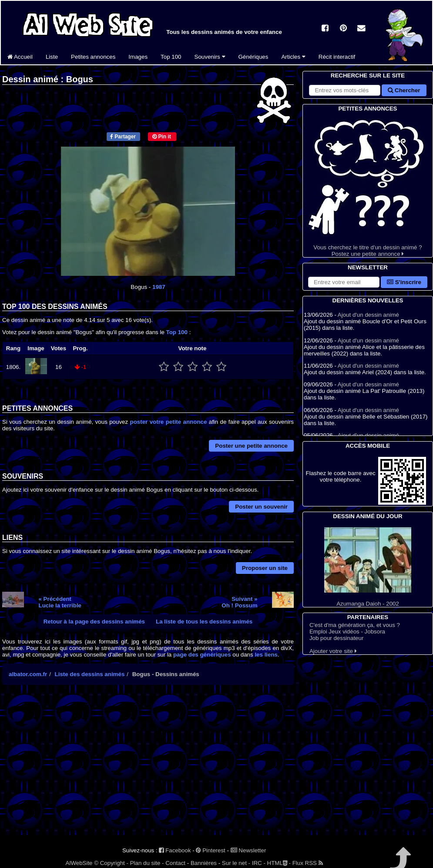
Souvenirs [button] (210, 57)
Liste (52, 57)
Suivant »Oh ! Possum (239, 602)
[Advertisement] (148, 767)
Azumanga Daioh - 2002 (368, 567)
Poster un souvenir (261, 507)
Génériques (253, 57)
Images (138, 57)
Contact (175, 863)
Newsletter (248, 850)
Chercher (404, 90)
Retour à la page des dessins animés (94, 622)
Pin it (162, 137)
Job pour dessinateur (336, 638)
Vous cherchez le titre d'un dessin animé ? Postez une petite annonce (368, 185)
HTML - (279, 863)
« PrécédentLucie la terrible (60, 602)
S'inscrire (404, 282)
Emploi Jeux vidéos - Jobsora (347, 632)
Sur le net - (236, 863)
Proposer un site (265, 568)
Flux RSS (308, 863)
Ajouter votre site (333, 651)
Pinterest (210, 850)
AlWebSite (79, 863)
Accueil (20, 57)
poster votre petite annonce (169, 422)
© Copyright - (111, 863)
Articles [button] (293, 57)
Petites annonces (93, 57)
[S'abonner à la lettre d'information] (344, 282)
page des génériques (202, 655)
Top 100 (171, 57)
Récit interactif (337, 57)
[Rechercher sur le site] (345, 90)
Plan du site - (147, 863)
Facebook (175, 850)
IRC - (259, 863)
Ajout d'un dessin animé (368, 315)
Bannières (204, 863)
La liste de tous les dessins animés (204, 622)
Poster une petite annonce (251, 446)
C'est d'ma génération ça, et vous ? (355, 625)
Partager (123, 137)
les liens (266, 655)
